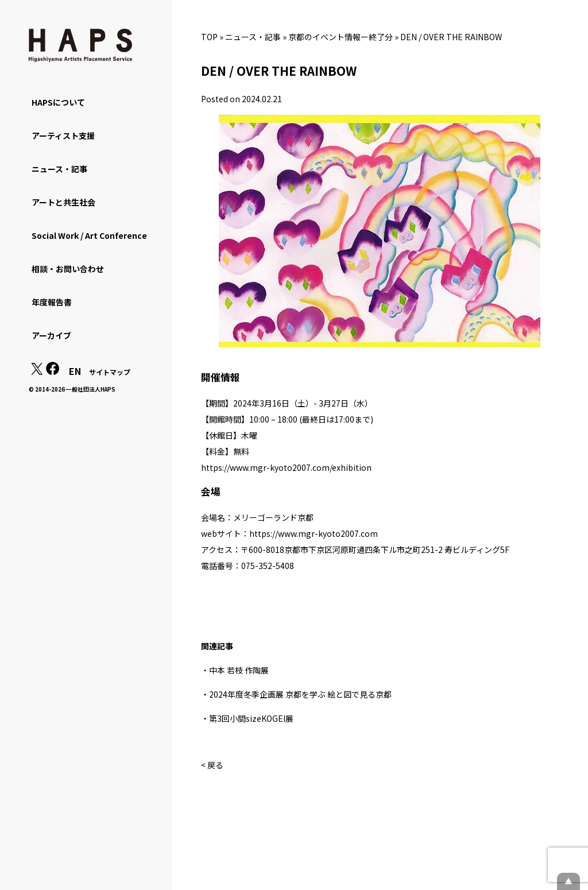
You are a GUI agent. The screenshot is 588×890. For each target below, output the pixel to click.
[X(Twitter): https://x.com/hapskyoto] (37, 372)
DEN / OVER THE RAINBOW (451, 37)
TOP (209, 37)
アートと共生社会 (63, 202)
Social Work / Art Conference (89, 235)
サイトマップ (110, 372)
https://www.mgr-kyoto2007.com (314, 533)
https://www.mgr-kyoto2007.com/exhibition (286, 467)
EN (75, 371)
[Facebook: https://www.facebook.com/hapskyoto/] (53, 372)
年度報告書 (52, 302)
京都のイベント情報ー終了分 (341, 37)
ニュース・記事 (253, 37)
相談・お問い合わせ (68, 269)
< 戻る (212, 765)
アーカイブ (51, 335)
